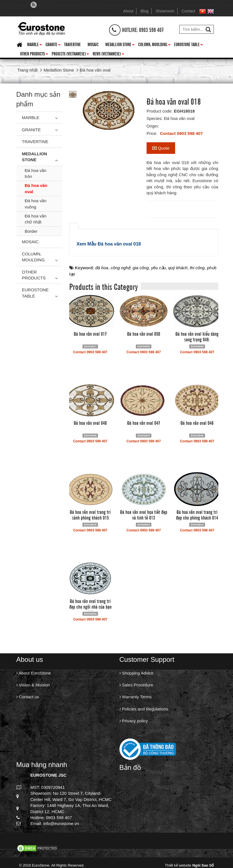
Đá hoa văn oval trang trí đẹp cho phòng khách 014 (197, 514)
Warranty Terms (136, 697)
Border (31, 231)
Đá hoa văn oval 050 (144, 333)
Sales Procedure (136, 685)
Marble (35, 45)
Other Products (34, 55)
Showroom (165, 11)
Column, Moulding (154, 45)
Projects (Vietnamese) (70, 55)
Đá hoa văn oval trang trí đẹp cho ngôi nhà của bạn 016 (90, 606)
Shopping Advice (137, 673)
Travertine (72, 44)
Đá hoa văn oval (36, 188)
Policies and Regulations (144, 709)
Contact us (28, 697)
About (128, 11)
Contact (188, 11)
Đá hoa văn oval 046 (197, 423)
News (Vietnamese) (108, 55)
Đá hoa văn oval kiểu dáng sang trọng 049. (197, 336)
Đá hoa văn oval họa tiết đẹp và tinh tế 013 (144, 514)
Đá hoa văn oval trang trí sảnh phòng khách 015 (90, 514)
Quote (161, 148)
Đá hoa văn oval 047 (144, 423)
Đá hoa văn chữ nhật (36, 219)
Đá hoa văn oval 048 (90, 423)
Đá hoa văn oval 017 (90, 333)
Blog (145, 11)
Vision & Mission (33, 685)
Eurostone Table (189, 45)
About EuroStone (34, 673)
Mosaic (93, 44)
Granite (53, 45)
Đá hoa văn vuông (36, 204)
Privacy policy (134, 721)
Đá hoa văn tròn (36, 173)
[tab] (74, 226)
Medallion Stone (120, 45)
